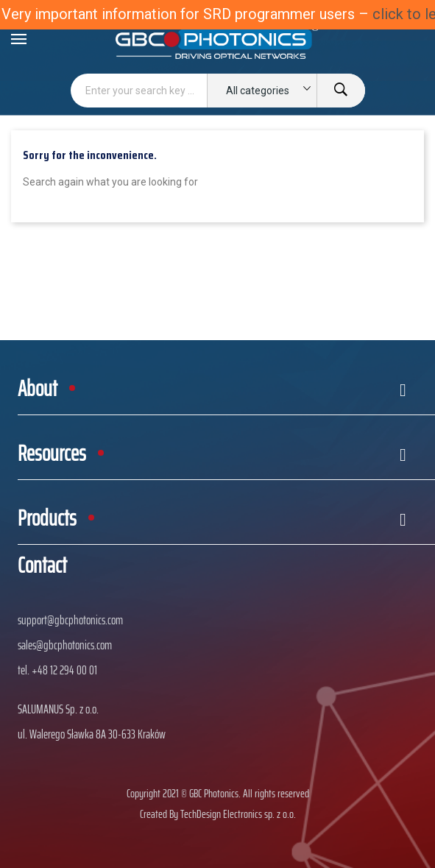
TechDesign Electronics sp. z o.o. (238, 814)
